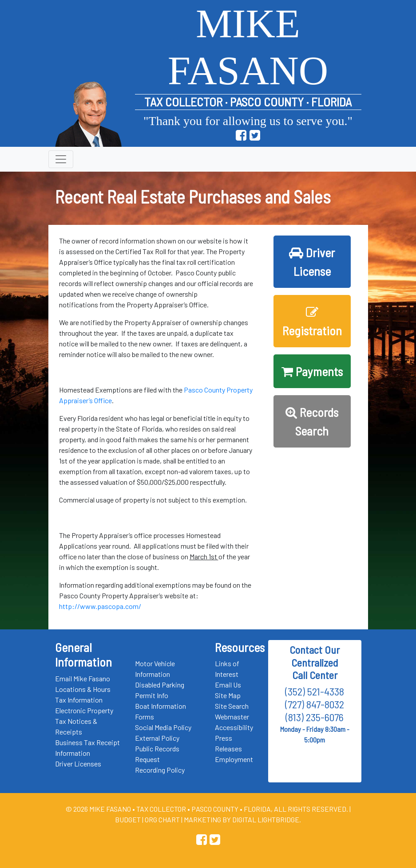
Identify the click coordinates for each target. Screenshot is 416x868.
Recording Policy (160, 770)
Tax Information (79, 700)
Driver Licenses (78, 764)
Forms (145, 717)
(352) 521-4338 (315, 691)
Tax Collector (162, 809)
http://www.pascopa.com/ (100, 606)
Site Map (228, 695)
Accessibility (234, 727)
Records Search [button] (312, 421)
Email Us (228, 685)
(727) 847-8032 (315, 704)
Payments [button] (312, 371)
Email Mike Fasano (83, 678)
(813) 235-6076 (315, 717)
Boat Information (160, 706)
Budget (128, 819)
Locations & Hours (83, 689)
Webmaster (232, 717)
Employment (234, 759)
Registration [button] (312, 322)
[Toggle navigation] (61, 159)
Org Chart (162, 819)
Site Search (232, 706)
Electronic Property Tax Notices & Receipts (84, 721)
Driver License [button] (312, 262)
